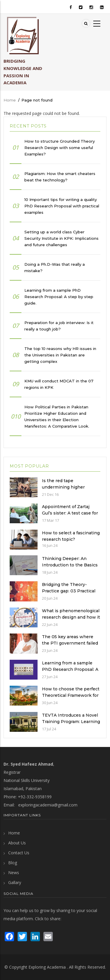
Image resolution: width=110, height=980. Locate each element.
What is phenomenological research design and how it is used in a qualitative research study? (71, 620)
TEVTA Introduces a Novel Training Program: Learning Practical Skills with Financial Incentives (71, 725)
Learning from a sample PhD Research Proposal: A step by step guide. (59, 297)
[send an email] (48, 936)
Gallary (15, 882)
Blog (13, 863)
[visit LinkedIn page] (35, 936)
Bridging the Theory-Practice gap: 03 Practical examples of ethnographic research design (70, 594)
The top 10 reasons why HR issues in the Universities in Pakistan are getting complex (60, 355)
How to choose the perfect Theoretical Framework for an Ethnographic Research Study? (71, 699)
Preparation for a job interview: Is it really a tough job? (59, 326)
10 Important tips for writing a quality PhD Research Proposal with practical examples (62, 206)
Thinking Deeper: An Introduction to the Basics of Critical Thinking (70, 565)
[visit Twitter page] (22, 936)
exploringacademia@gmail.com (48, 805)
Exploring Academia (47, 967)
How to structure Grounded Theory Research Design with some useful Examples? (60, 148)
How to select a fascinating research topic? (71, 536)
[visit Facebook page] (9, 936)
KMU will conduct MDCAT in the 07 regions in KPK (59, 384)
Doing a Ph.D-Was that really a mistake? (55, 267)
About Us (17, 843)
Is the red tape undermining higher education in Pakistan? (66, 487)
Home (10, 100)
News (14, 873)
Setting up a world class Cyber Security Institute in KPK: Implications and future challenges (61, 238)
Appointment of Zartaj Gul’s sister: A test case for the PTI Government (70, 513)
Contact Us (19, 853)
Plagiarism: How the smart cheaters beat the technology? (60, 177)
